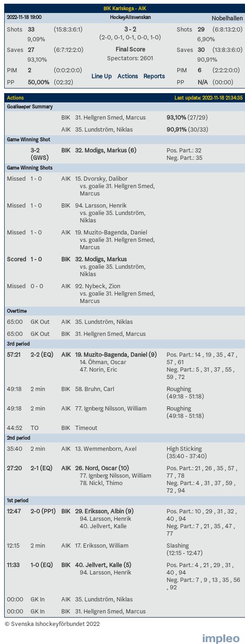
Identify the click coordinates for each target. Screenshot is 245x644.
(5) (127, 565)
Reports (154, 76)
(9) (152, 354)
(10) (123, 468)
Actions (128, 76)
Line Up (102, 76)
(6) (132, 150)
